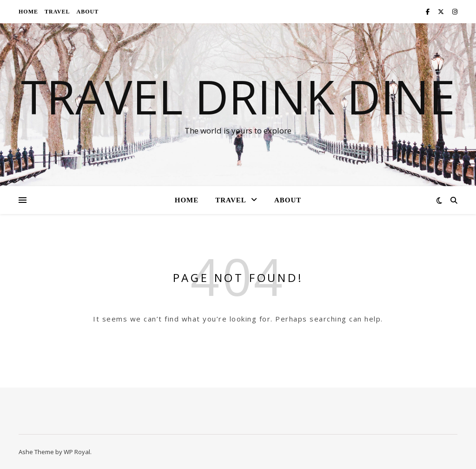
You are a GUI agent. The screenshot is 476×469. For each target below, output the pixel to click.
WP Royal (77, 452)
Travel (57, 12)
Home (28, 12)
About (87, 12)
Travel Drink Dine (238, 96)
